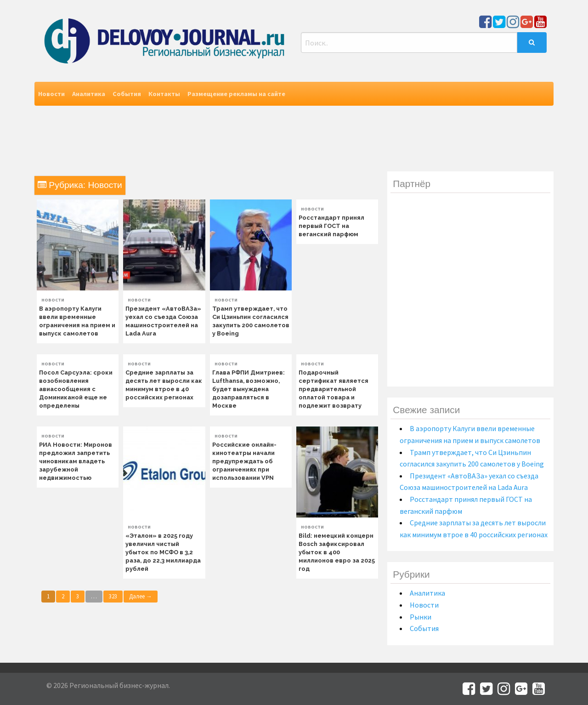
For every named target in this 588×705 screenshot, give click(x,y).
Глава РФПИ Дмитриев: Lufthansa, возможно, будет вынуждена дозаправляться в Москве (249, 389)
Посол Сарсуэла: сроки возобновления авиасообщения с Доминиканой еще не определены (76, 389)
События (127, 94)
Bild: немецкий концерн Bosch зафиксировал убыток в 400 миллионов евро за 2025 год (337, 552)
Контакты (164, 94)
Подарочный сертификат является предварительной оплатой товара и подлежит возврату (334, 389)
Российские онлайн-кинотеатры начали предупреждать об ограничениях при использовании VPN (244, 461)
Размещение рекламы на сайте (236, 94)
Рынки (421, 617)
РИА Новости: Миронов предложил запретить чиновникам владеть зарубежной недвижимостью (76, 461)
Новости (51, 94)
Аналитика (89, 94)
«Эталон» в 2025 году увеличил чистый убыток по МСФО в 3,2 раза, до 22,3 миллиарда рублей (163, 552)
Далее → (141, 596)
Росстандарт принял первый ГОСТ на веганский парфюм (331, 226)
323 (113, 596)
